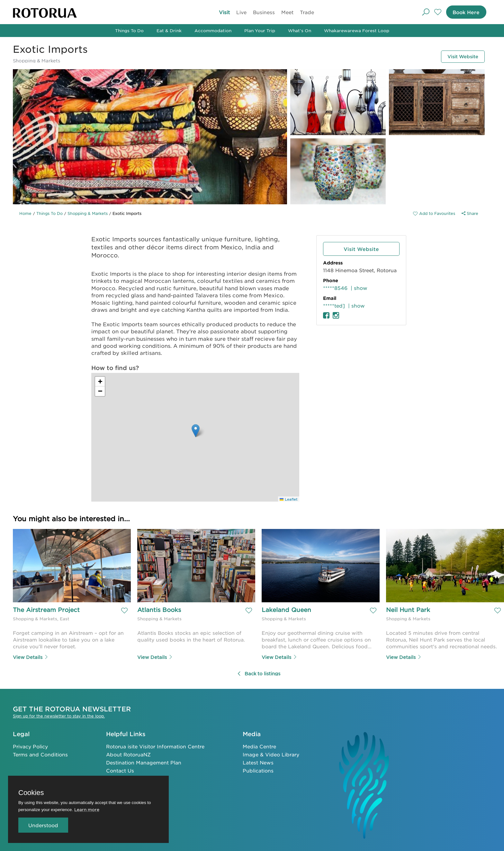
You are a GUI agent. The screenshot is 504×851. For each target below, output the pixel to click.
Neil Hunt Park (408, 610)
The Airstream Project (46, 610)
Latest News (258, 762)
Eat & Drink (169, 30)
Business (264, 12)
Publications (258, 770)
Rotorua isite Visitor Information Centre (155, 746)
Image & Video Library (271, 754)
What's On (300, 30)
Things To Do (129, 30)
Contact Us (120, 770)
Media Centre (259, 746)
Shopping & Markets (88, 213)
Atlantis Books (159, 610)
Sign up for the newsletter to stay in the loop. (59, 715)
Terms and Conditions (40, 754)
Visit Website (457, 56)
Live (241, 12)
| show (359, 288)
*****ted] (334, 305)
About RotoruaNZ (128, 754)
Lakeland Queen (286, 610)
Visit (224, 12)
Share (470, 213)
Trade (307, 12)
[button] (196, 431)
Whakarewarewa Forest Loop (357, 30)
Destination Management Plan (144, 762)
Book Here (463, 12)
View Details (31, 656)
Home (25, 213)
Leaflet (289, 499)
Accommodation (213, 30)
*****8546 (335, 288)
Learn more (87, 809)
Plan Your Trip (260, 30)
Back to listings (259, 673)
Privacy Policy (30, 746)
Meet (287, 12)
